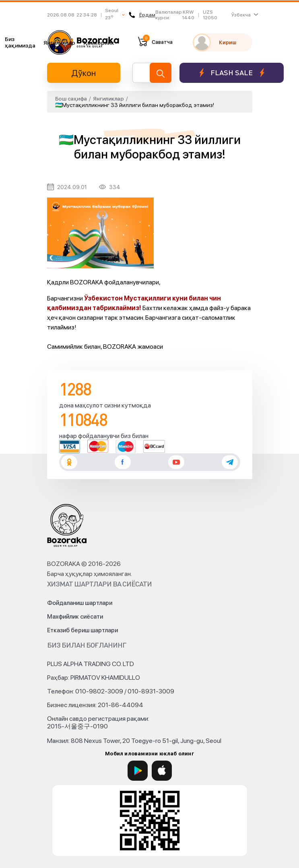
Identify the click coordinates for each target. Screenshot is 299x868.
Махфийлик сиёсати (75, 617)
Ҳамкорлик (99, 43)
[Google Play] (138, 771)
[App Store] (162, 771)
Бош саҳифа (71, 99)
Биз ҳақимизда (20, 42)
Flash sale (232, 73)
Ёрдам (142, 15)
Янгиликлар (59, 43)
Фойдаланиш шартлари (80, 603)
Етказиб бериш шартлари (82, 630)
